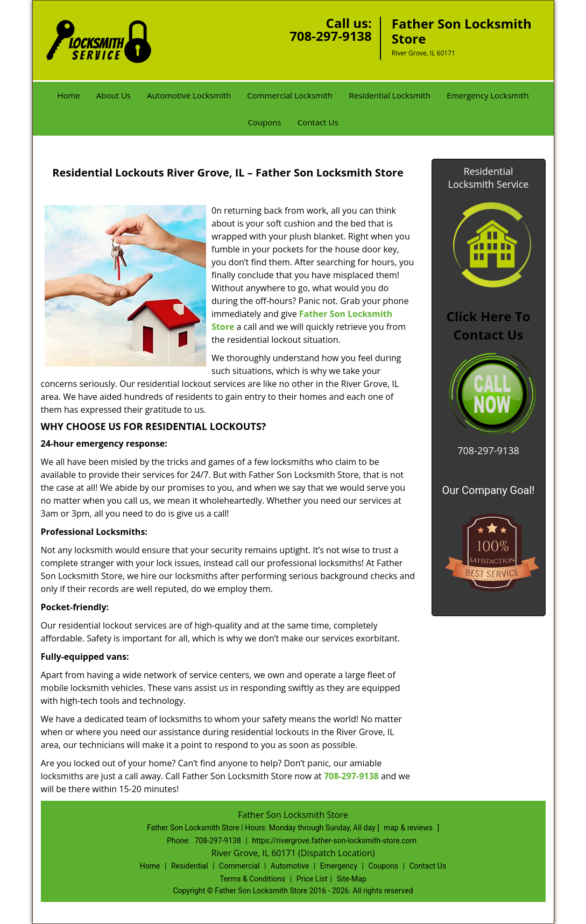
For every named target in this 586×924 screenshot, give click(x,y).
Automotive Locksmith (189, 95)
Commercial (239, 866)
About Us (114, 95)
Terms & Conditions (252, 879)
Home (68, 95)
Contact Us (318, 122)
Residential (190, 866)
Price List (312, 879)
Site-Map (352, 879)
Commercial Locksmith (290, 95)
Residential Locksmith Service (489, 178)
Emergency (339, 866)
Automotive (290, 866)
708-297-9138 (331, 36)
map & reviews (409, 828)
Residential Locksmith (390, 95)
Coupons (264, 122)
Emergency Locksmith (488, 95)
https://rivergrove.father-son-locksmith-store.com (334, 841)
